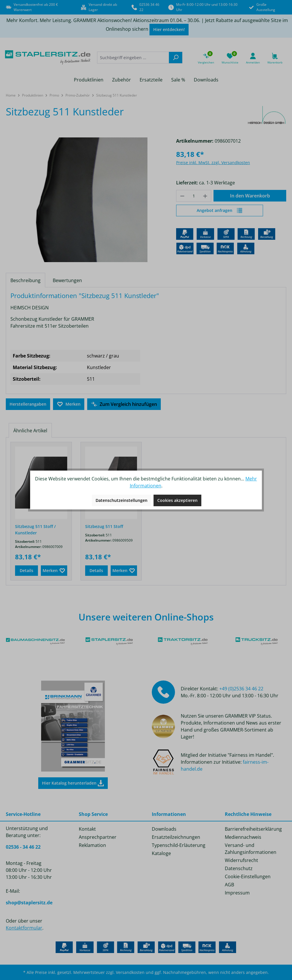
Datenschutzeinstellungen (122, 500)
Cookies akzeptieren (177, 500)
